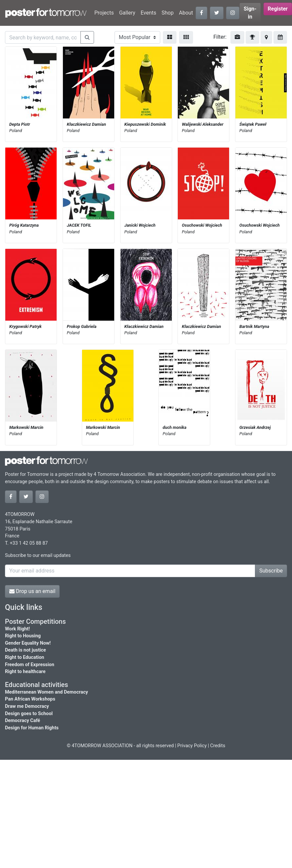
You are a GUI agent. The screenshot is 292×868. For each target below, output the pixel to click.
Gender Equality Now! (28, 643)
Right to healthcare (25, 672)
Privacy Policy (192, 746)
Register (278, 9)
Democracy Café (23, 721)
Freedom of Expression (30, 665)
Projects (104, 13)
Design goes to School (29, 714)
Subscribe (271, 571)
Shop (168, 13)
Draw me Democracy (27, 706)
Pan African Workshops (30, 699)
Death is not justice (25, 650)
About (186, 13)
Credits (218, 746)
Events (148, 13)
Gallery (127, 13)
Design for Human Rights (32, 728)
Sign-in (250, 13)
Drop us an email (32, 591)
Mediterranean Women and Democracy (47, 692)
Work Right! (17, 629)
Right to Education (24, 657)
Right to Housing (23, 636)
